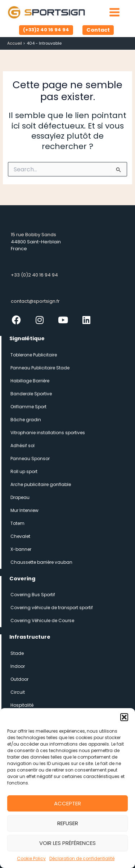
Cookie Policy (31, 858)
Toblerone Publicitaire (34, 355)
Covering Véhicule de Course (42, 620)
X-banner (21, 549)
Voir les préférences (67, 843)
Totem (17, 523)
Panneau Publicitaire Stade (40, 368)
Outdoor (19, 679)
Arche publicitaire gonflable (41, 484)
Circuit (18, 692)
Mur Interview (24, 510)
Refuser (68, 823)
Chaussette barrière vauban (41, 562)
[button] (124, 717)
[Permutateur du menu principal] (114, 12)
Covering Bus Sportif (33, 595)
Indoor (18, 666)
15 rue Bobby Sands (33, 235)
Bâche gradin (26, 420)
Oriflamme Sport (28, 407)
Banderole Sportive (31, 394)
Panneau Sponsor (30, 458)
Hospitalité (22, 705)
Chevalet (20, 536)
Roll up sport (24, 471)
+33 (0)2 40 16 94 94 (34, 275)
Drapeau (20, 497)
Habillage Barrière (30, 381)
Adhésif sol (22, 446)
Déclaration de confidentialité (82, 858)
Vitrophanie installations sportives (48, 433)
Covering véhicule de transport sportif (52, 608)
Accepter (67, 803)
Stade (17, 653)
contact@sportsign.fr (35, 301)
